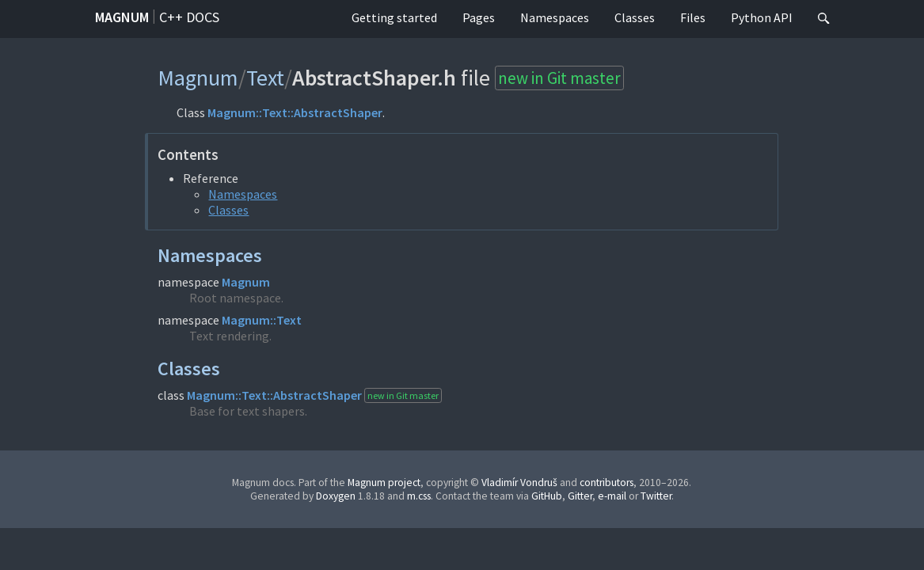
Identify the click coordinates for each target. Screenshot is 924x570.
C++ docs (189, 17)
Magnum (122, 17)
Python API (762, 17)
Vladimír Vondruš (519, 483)
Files (693, 17)
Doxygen (336, 496)
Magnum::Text (262, 320)
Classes (635, 17)
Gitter (580, 496)
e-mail (612, 496)
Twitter (656, 496)
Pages (479, 17)
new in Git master (559, 78)
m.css (419, 496)
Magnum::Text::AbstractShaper (295, 112)
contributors (606, 483)
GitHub (547, 496)
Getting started (394, 17)
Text (265, 78)
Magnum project (384, 483)
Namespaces (555, 17)
